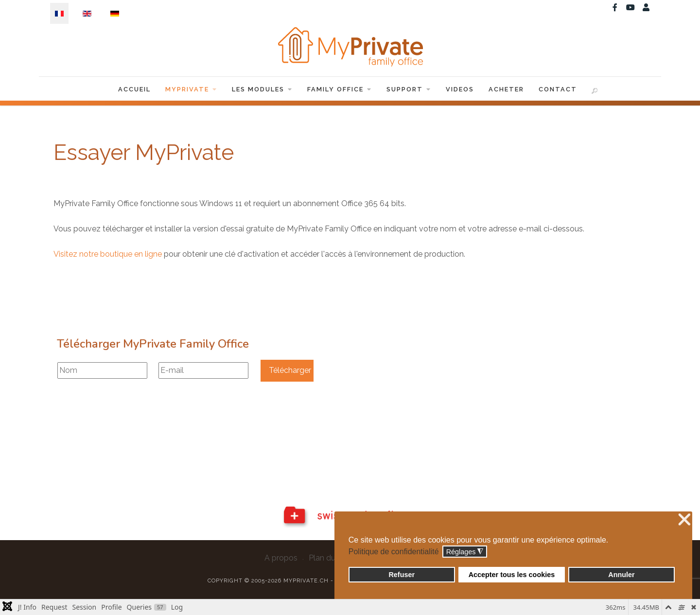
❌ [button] (684, 520)
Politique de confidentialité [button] (394, 552)
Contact (558, 89)
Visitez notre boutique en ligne (108, 254)
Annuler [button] (621, 575)
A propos (281, 558)
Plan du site (329, 558)
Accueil (134, 89)
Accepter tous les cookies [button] (512, 575)
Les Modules (262, 89)
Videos (460, 89)
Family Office (340, 89)
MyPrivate (191, 89)
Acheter (506, 89)
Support (409, 89)
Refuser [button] (402, 575)
